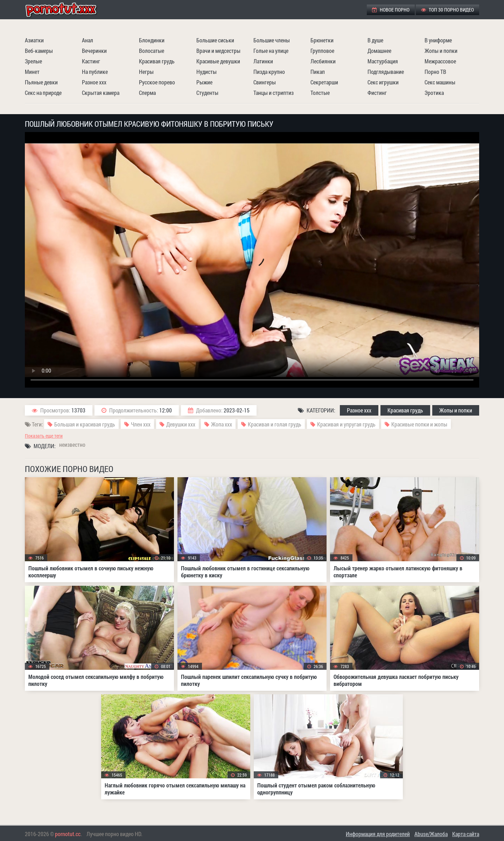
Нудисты (206, 72)
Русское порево (157, 82)
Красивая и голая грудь (275, 424)
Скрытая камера (101, 93)
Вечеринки (94, 51)
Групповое (322, 51)
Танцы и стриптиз (274, 93)
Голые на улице (271, 51)
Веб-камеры (39, 51)
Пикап (318, 72)
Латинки (263, 61)
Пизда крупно (269, 72)
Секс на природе (43, 93)
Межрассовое (440, 61)
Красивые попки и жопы (419, 424)
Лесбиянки (323, 61)
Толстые (320, 93)
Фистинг (377, 93)
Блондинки (152, 40)
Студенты (207, 93)
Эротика (434, 93)
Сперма (147, 93)
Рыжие (204, 82)
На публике (95, 72)
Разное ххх (94, 82)
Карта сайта (466, 834)
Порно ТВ (435, 72)
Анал (87, 40)
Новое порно (391, 10)
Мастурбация (383, 61)
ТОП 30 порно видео (447, 10)
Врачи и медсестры (218, 51)
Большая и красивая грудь (85, 424)
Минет (32, 72)
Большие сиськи (215, 40)
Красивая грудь (157, 61)
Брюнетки (322, 40)
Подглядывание (386, 72)
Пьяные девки (41, 82)
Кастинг (91, 61)
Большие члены (272, 40)
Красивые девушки (218, 61)
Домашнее (379, 51)
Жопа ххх (222, 424)
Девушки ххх (181, 424)
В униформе (438, 40)
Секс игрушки (383, 82)
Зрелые (33, 61)
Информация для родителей (378, 834)
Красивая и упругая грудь (346, 424)
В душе (375, 40)
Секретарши (324, 82)
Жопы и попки (441, 51)
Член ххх (141, 424)
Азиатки (34, 40)
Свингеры (265, 82)
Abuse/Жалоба (431, 834)
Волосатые (152, 51)
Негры (146, 72)
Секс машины (440, 82)
